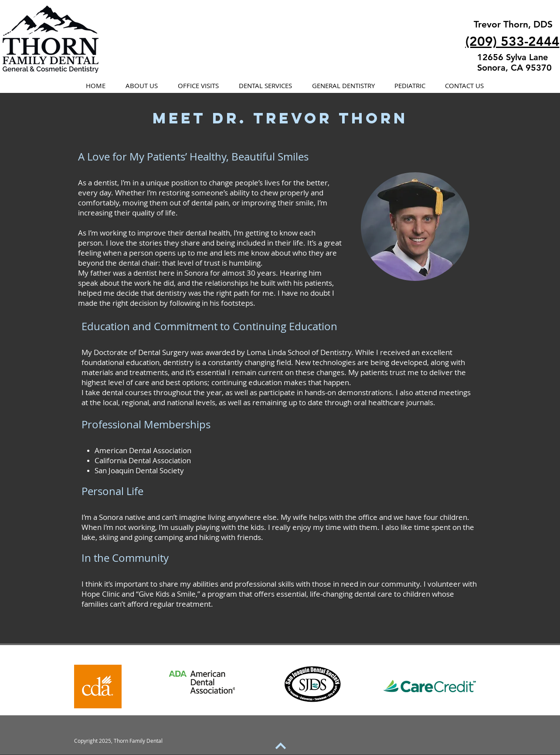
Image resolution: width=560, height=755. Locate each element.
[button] (142, 86)
